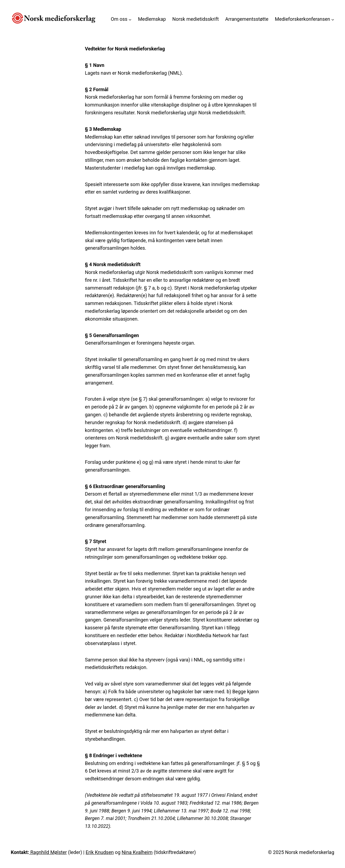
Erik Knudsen (100, 852)
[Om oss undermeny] (130, 19)
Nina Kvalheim (137, 852)
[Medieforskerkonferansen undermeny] (333, 19)
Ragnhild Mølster (48, 852)
